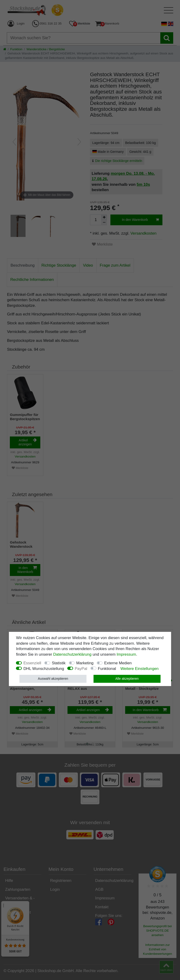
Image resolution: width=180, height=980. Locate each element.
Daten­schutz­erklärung (72, 654)
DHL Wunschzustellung (44, 669)
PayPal (81, 669)
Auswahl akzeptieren (53, 679)
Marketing (85, 663)
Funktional (107, 669)
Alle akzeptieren (127, 679)
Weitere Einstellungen (140, 669)
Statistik (59, 663)
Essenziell (32, 663)
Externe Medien (118, 663)
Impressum (126, 654)
